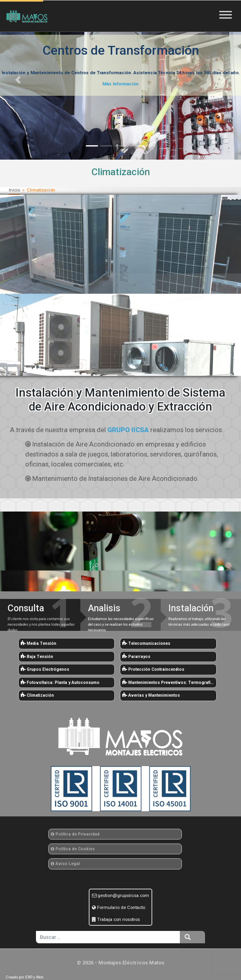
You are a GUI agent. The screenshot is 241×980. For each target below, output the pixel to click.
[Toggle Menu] (228, 15)
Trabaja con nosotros (119, 919)
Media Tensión (39, 643)
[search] (108, 937)
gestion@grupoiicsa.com (123, 895)
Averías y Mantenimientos (151, 695)
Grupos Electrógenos (45, 669)
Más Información (120, 84)
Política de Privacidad (75, 834)
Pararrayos (136, 657)
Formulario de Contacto (121, 907)
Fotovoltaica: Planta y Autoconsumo (60, 683)
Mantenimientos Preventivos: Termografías (169, 683)
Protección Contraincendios (153, 669)
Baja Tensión (37, 657)
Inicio (14, 190)
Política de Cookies (73, 849)
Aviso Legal (65, 864)
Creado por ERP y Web (25, 977)
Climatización (37, 695)
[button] (18, 80)
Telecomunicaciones (146, 643)
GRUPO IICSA (128, 430)
